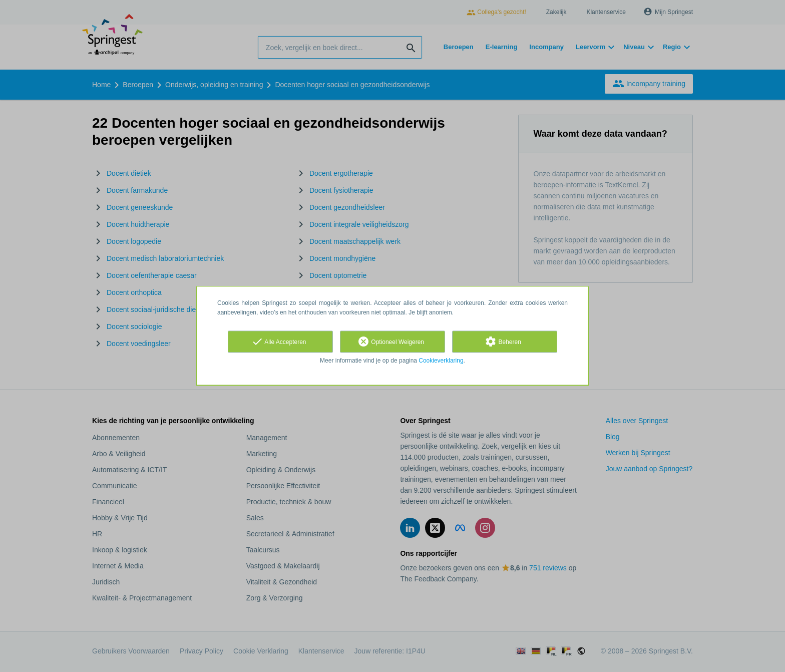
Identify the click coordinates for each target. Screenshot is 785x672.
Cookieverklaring (441, 361)
